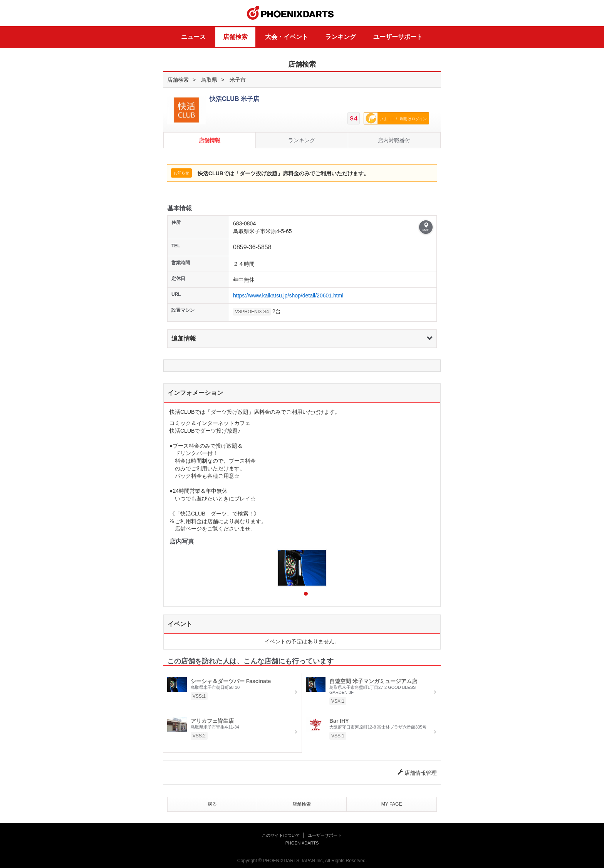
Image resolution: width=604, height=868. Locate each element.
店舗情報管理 (417, 773)
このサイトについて (281, 835)
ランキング (341, 37)
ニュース (193, 37)
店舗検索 (235, 37)
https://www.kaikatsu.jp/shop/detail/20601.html (288, 295)
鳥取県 (209, 80)
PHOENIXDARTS (290, 13)
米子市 (238, 80)
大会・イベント (287, 37)
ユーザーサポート (398, 37)
